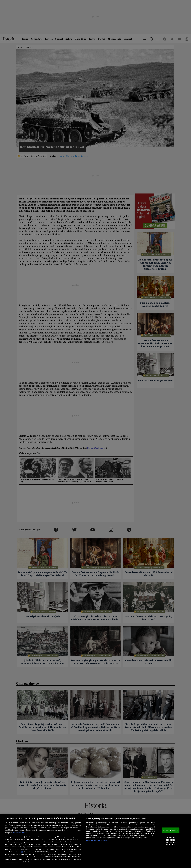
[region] (95, 841)
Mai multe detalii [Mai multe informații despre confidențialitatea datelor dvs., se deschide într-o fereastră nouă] (20, 833)
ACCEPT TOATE (171, 830)
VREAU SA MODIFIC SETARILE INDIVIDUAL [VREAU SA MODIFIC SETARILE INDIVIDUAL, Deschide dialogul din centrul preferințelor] (171, 841)
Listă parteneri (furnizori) (97, 840)
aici (22, 852)
